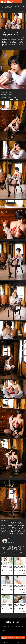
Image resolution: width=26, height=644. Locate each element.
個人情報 (15, 627)
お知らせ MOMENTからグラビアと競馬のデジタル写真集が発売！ (13, 7)
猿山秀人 (10, 539)
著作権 (19, 627)
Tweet (2, 615)
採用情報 (20, 629)
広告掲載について (10, 629)
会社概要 (16, 629)
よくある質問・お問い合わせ (4, 630)
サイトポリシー (4, 627)
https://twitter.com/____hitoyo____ (10, 99)
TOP (1, 11)
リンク (22, 627)
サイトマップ (10, 627)
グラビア (6, 11)
